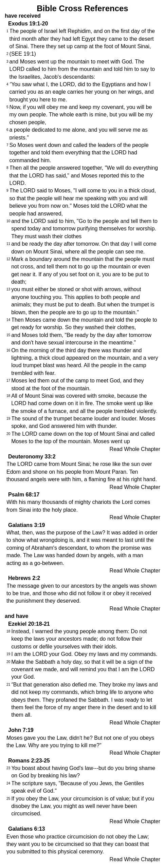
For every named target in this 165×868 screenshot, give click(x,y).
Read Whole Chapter (135, 449)
